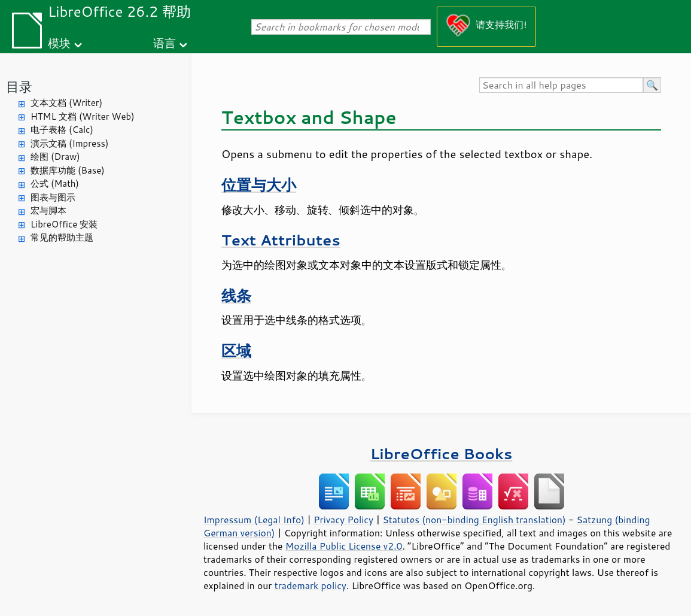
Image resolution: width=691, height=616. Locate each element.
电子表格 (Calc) (62, 130)
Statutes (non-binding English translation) (474, 520)
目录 (19, 87)
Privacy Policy (343, 520)
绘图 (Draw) (55, 157)
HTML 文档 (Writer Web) (83, 116)
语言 (165, 43)
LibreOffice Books (442, 453)
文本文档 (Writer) (66, 103)
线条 (236, 295)
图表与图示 (53, 197)
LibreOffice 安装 (64, 224)
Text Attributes (281, 240)
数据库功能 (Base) (68, 170)
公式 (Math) (55, 183)
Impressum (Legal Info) (254, 520)
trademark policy (311, 585)
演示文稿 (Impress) (69, 143)
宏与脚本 (48, 210)
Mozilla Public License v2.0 (344, 546)
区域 (236, 351)
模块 (59, 43)
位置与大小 (259, 185)
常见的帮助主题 (62, 237)
